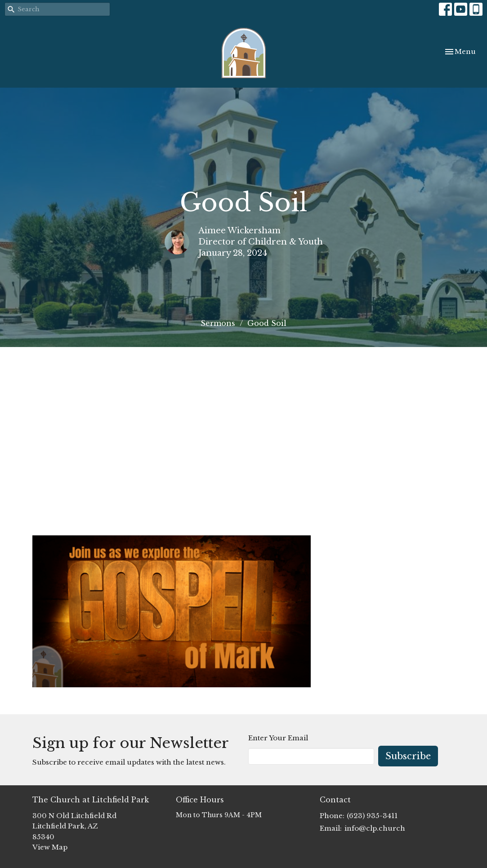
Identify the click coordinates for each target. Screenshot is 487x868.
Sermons (218, 323)
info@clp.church (375, 828)
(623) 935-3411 (372, 816)
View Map (50, 847)
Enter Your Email (278, 738)
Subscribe (408, 756)
